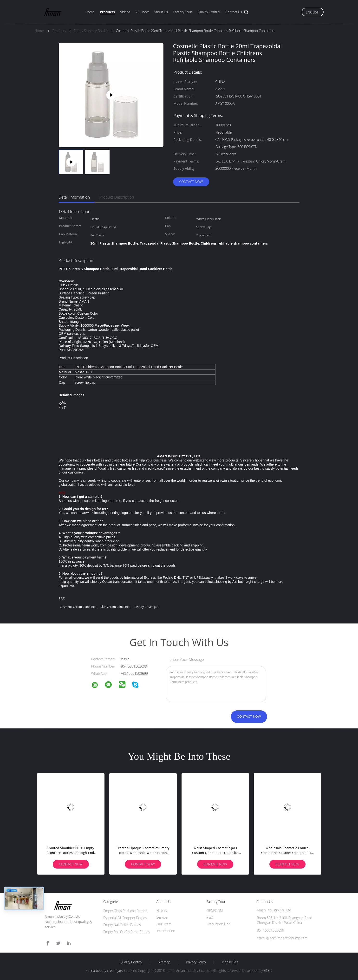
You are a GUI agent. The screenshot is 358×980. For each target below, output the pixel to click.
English (312, 12)
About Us (161, 12)
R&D (210, 917)
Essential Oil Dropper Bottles (125, 918)
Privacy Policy (196, 962)
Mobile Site (230, 962)
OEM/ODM (215, 911)
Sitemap (164, 962)
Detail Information (74, 197)
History (162, 911)
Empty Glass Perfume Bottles (125, 911)
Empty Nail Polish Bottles (122, 925)
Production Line (218, 924)
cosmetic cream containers (79, 607)
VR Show (142, 12)
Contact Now (191, 182)
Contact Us (234, 12)
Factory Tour (183, 12)
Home (90, 12)
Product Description (117, 197)
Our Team (164, 924)
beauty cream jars (147, 607)
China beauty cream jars (105, 970)
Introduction (166, 931)
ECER (268, 970)
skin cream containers (116, 607)
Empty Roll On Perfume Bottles (127, 932)
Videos (125, 12)
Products (107, 12)
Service (162, 917)
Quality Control (209, 12)
